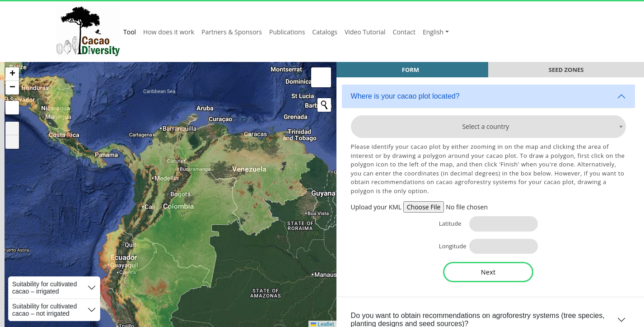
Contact (404, 32)
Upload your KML (371, 207)
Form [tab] (407, 70)
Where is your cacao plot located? (400, 96)
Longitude (448, 246)
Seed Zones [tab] (565, 70)
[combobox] (486, 127)
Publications (287, 32)
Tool (130, 32)
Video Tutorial (365, 32)
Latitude (447, 223)
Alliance (561, 32)
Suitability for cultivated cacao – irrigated (44, 288)
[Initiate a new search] (316, 105)
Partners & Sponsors (232, 32)
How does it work (169, 32)
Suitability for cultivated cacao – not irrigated (44, 310)
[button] (12, 74)
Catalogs (325, 32)
